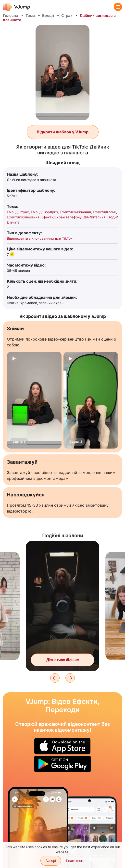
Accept (51, 861)
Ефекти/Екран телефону (62, 217)
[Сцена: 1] (34, 400)
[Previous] (55, 678)
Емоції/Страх (18, 212)
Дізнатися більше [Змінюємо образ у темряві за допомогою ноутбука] (63, 660)
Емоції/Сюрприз (44, 212)
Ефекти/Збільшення (23, 217)
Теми (30, 16)
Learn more (75, 861)
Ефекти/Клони (105, 212)
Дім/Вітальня (94, 217)
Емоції (48, 16)
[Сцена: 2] (91, 400)
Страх (67, 16)
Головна (11, 16)
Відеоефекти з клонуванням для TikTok (40, 238)
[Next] (70, 678)
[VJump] (17, 7)
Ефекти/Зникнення (75, 212)
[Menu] (118, 7)
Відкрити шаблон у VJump (63, 132)
